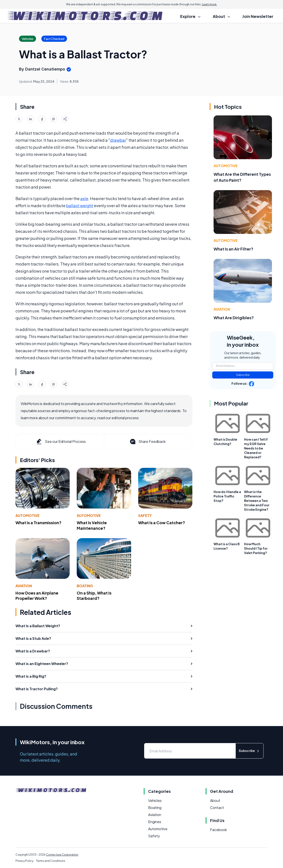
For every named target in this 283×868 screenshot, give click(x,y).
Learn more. (209, 4)
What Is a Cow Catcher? (162, 523)
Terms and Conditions (51, 861)
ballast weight (80, 206)
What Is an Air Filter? (233, 249)
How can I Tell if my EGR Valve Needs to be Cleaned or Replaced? (256, 448)
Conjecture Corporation (62, 855)
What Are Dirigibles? (234, 318)
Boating (85, 586)
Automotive (28, 515)
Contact (217, 808)
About (215, 800)
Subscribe (243, 375)
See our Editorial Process (61, 442)
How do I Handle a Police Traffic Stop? (227, 496)
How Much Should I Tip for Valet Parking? (256, 548)
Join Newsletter (258, 16)
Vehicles (155, 800)
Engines (155, 822)
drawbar (118, 140)
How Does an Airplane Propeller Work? (37, 596)
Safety (145, 515)
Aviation (24, 586)
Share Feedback (147, 442)
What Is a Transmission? (38, 523)
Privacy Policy (24, 861)
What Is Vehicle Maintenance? (92, 525)
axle (84, 198)
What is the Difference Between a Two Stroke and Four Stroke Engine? (257, 501)
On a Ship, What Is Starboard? (94, 596)
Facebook (218, 830)
